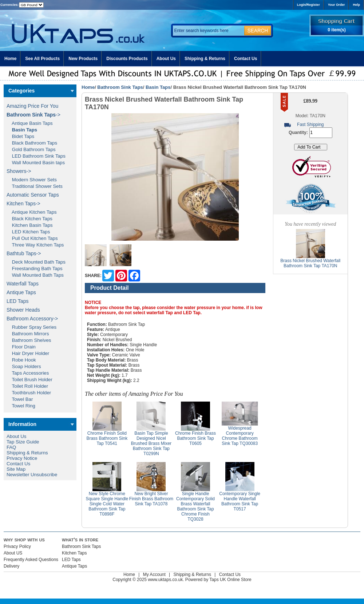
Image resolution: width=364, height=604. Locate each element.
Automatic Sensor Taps (33, 195)
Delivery (11, 566)
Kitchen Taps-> (23, 204)
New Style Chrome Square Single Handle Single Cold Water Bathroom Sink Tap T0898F (107, 504)
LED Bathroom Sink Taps (36, 156)
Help (356, 5)
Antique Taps (21, 292)
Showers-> (19, 171)
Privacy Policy (17, 546)
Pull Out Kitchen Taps (32, 238)
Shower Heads (23, 310)
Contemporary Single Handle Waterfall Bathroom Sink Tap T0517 (240, 501)
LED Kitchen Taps (28, 232)
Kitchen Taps (74, 553)
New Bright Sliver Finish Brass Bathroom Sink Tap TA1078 (151, 499)
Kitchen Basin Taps (30, 225)
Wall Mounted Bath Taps (35, 275)
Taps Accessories (28, 373)
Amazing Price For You (32, 106)
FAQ (11, 447)
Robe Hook (21, 360)
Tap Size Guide (23, 442)
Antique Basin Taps (30, 123)
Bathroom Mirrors (28, 334)
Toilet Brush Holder (29, 380)
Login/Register (308, 5)
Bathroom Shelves (29, 340)
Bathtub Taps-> (24, 253)
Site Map (16, 469)
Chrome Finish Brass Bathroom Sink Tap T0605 (195, 438)
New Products (83, 59)
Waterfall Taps (23, 284)
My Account (154, 575)
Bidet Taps (20, 136)
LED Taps (17, 301)
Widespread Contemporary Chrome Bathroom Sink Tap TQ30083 (240, 436)
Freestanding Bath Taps (35, 269)
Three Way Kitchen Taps (35, 245)
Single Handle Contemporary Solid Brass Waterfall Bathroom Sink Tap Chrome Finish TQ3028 (195, 506)
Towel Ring (21, 406)
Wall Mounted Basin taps (36, 163)
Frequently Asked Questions (31, 560)
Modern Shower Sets (32, 180)
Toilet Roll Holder (27, 386)
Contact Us (246, 59)
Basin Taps (158, 87)
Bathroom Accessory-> (32, 319)
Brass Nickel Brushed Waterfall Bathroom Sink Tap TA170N (310, 263)
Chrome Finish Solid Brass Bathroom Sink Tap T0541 (107, 438)
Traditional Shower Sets (35, 186)
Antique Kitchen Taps (32, 212)
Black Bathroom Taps (32, 143)
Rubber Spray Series (31, 327)
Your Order (337, 5)
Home (10, 59)
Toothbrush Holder (29, 393)
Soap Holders (24, 366)
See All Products (42, 59)
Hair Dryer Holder (28, 353)
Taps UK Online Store (230, 580)
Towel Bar (20, 399)
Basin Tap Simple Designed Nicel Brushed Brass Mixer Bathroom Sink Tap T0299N (151, 443)
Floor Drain (21, 347)
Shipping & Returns (205, 59)
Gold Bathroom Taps (31, 149)
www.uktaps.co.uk (165, 580)
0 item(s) (337, 30)
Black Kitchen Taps (29, 219)
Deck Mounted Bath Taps (36, 262)
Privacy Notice (22, 458)
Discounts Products (127, 59)
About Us (166, 59)
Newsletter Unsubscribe (32, 475)
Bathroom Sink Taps (120, 87)
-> (33, 115)
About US (13, 553)
